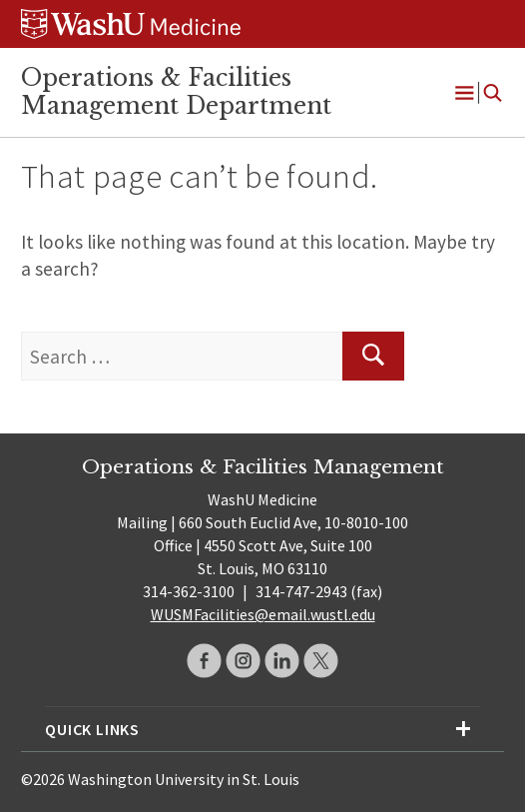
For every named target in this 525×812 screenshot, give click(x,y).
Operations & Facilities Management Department (176, 92)
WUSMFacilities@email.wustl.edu (263, 614)
